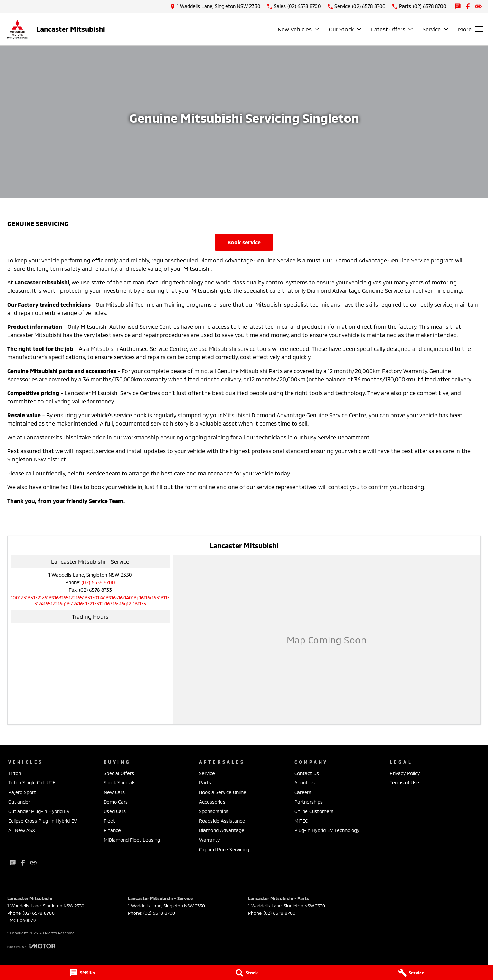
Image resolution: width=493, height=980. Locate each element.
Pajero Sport (22, 792)
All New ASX (22, 830)
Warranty (209, 840)
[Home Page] (17, 29)
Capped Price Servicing (224, 850)
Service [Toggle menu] (436, 29)
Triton (15, 773)
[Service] (411, 973)
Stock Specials (120, 782)
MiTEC (301, 821)
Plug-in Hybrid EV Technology (327, 830)
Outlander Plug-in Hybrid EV (39, 811)
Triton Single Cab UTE (32, 782)
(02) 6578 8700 (98, 582)
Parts (205, 782)
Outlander (19, 802)
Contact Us (307, 773)
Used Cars (115, 811)
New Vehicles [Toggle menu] (299, 29)
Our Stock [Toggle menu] (346, 29)
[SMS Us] (82, 973)
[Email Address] (90, 600)
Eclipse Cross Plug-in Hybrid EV (43, 821)
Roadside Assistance (222, 821)
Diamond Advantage (222, 830)
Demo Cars (116, 802)
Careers (303, 792)
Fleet (109, 821)
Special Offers (119, 773)
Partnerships (309, 802)
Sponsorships (214, 811)
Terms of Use (404, 782)
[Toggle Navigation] (470, 29)
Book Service (244, 242)
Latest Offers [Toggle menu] (392, 29)
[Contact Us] (215, 6)
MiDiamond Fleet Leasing (132, 840)
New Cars (114, 792)
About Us (305, 782)
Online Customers (314, 811)
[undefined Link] (478, 6)
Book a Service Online (223, 792)
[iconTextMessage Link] (458, 6)
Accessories (212, 802)
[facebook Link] (468, 6)
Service (207, 773)
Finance (112, 830)
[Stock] (247, 973)
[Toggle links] (31, 946)
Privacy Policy (405, 773)
